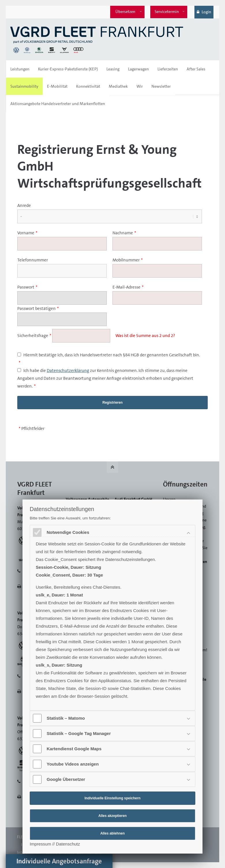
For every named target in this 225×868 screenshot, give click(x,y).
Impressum (40, 844)
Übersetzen (125, 12)
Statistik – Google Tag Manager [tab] (79, 733)
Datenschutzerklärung (68, 371)
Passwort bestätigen (38, 308)
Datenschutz (68, 844)
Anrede (24, 205)
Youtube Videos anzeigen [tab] (73, 764)
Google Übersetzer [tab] (66, 779)
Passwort (27, 287)
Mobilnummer (128, 260)
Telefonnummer (33, 260)
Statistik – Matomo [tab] (66, 718)
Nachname (124, 233)
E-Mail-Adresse (128, 287)
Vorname (27, 233)
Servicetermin (167, 12)
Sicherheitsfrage (35, 336)
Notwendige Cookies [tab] (69, 532)
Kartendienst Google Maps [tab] (75, 749)
